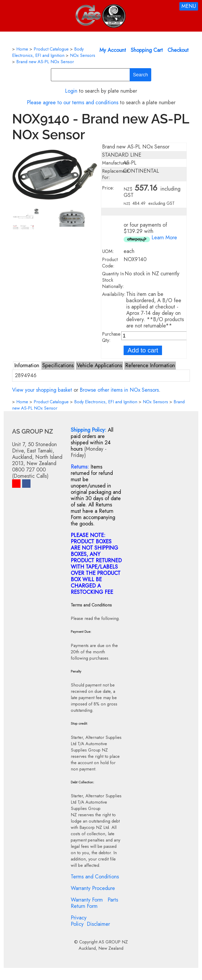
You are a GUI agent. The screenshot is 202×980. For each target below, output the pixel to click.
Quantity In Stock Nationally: (113, 280)
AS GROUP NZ (113, 942)
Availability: (114, 294)
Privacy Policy (79, 921)
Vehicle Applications (99, 365)
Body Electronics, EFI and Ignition (48, 52)
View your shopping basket (42, 390)
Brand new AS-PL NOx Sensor (45, 62)
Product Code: (110, 263)
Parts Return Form (94, 903)
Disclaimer (98, 924)
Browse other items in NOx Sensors (119, 390)
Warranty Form (87, 900)
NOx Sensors (83, 55)
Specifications (58, 365)
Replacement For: (115, 174)
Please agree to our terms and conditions (73, 103)
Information (27, 365)
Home (22, 49)
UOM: (108, 251)
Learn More (164, 238)
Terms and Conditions (95, 877)
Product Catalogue (51, 49)
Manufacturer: (116, 163)
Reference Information (150, 365)
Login (71, 91)
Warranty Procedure (93, 888)
